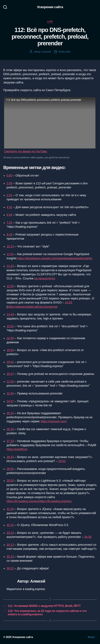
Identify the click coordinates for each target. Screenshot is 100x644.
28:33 (10, 457)
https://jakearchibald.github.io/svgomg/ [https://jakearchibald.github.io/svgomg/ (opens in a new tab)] (32, 307)
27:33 (10, 441)
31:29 (10, 509)
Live (50, 22)
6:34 (9, 215)
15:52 (10, 326)
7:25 (9, 223)
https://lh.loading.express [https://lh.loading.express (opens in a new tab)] (23, 501)
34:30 (88, 537)
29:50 (62, 461)
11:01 (10, 254)
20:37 (10, 374)
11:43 (10, 266)
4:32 (9, 207)
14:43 (10, 314)
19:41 (10, 362)
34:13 (10, 545)
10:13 (10, 246)
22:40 (10, 393)
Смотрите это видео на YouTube (25, 151)
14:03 (68, 303)
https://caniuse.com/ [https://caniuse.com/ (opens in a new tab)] (54, 421)
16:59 (10, 338)
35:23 (10, 557)
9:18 (9, 235)
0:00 (9, 176)
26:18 (10, 429)
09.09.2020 (65, 52)
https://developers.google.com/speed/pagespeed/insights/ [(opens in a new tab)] (55, 258)
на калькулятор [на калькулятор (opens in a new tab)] (45, 278)
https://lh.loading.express (55, 501)
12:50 (10, 286)
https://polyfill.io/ (17, 449)
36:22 (10, 568)
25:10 (10, 413)
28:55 (10, 469)
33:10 (10, 533)
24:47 (10, 401)
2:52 (9, 195)
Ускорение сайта (50, 7)
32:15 (10, 525)
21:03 (10, 382)
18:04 (10, 350)
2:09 (9, 183)
